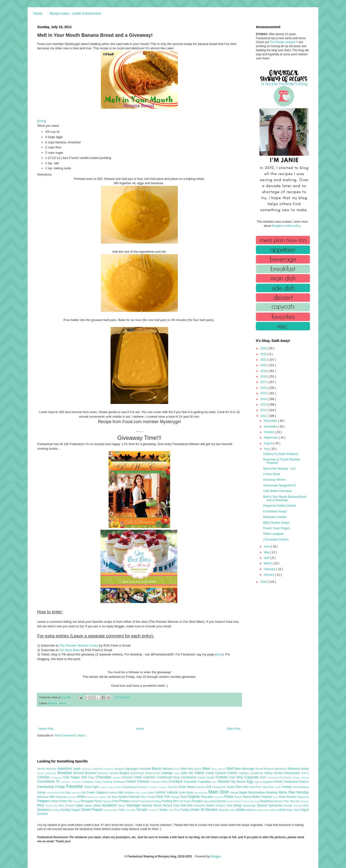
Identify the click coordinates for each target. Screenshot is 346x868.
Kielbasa (130, 793)
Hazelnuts (269, 787)
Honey (42, 793)
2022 (264, 354)
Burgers (125, 773)
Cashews (244, 773)
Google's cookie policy (286, 226)
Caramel (221, 773)
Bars (184, 769)
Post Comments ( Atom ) (71, 736)
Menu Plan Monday (294, 792)
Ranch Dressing (251, 801)
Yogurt (305, 810)
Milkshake (43, 797)
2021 (264, 360)
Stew (306, 805)
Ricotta (49, 806)
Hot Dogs (66, 793)
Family (279, 782)
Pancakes (207, 797)
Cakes (200, 773)
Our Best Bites (70, 650)
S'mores (71, 805)
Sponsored (276, 805)
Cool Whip (237, 777)
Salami (89, 805)
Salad (80, 805)
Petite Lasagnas (273, 534)
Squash (288, 805)
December (271, 421)
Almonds (52, 769)
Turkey (185, 810)
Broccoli (79, 773)
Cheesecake (292, 773)
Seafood (148, 805)
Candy (210, 773)
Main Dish (219, 792)
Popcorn (107, 801)
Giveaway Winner (274, 480)
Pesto (55, 801)
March (268, 563)
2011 (264, 416)
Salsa (98, 805)
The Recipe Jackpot (283, 42)
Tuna (177, 810)
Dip (234, 782)
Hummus (77, 793)
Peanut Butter (252, 797)
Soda (230, 805)
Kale (121, 793)
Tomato (142, 810)
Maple (244, 793)
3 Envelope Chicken (276, 540)
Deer (215, 782)
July (267, 449)
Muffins (82, 797)
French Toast (107, 787)
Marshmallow (257, 793)
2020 (264, 365)
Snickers (221, 805)
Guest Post (235, 787)
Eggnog (259, 782)
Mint (53, 797)
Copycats (252, 777)
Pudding (157, 801)
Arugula (120, 769)
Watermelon (263, 810)
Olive (144, 797)
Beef (231, 768)
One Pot (164, 797)
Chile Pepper (72, 777)
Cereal (279, 773)
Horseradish (53, 793)
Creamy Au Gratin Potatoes (281, 454)
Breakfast (65, 773)
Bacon (157, 768)
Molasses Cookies (275, 517)
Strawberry (45, 810)
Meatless (272, 793)
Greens (202, 787)
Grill (209, 787)
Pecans (292, 797)
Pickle (64, 801)
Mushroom (93, 797)
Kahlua (113, 793)
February (270, 569)
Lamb (144, 793)
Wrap (290, 810)
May (267, 552)
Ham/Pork (256, 787)
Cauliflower (257, 773)
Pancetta (219, 797)
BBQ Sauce (195, 769)
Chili (85, 777)
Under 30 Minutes (204, 810)
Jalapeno (102, 793)
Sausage (134, 805)
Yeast (297, 810)
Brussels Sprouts (109, 773)
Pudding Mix (170, 801)
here (219, 654)
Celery (269, 773)
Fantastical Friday (52, 787)
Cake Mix (187, 773)
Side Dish (187, 805)
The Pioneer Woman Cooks (79, 645)
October (269, 432)
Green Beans (188, 787)
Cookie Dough (207, 777)
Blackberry (281, 769)
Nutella (124, 797)
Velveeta (224, 810)
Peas (283, 797)
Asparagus (132, 769)
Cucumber (191, 782)
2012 (264, 410)
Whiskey (274, 810)
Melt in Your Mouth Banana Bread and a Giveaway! (285, 498)
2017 (264, 382)
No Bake (113, 797)
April (267, 558)
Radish (231, 801)
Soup (238, 805)
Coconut (128, 777)
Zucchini (43, 814)
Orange (175, 797)
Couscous (66, 782)
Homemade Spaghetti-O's (280, 485)
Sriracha (298, 806)
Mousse (72, 797)
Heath (278, 787)
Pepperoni (303, 797)
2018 (264, 377)
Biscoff (260, 769)
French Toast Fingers (277, 528)
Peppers (44, 801)
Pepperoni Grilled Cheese (280, 506)
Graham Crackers (158, 787)
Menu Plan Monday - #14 (279, 469)
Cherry (305, 773)
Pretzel (135, 801)
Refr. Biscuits (292, 801)
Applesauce (88, 769)
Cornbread (273, 777)
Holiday (287, 787)
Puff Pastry (185, 801)
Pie (70, 801)
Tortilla (164, 810)
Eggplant (269, 782)
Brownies (92, 773)
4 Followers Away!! (275, 511)
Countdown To (49, 781)
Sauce (122, 805)
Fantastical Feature (296, 782)
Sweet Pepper (93, 810)
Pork (116, 801)
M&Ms (190, 793)
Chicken (44, 777)
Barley (177, 769)
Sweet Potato (111, 810)
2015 (264, 393)
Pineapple (87, 801)
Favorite (75, 786)
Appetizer (65, 768)
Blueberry (294, 769)
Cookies (222, 777)
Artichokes (109, 769)
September (271, 438)
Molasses (62, 797)
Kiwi (138, 793)
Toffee (122, 810)
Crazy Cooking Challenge (110, 782)
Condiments (189, 777)
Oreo (184, 797)
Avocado (146, 769)
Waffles (241, 810)
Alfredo (42, 769)
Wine (283, 810)
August (269, 443)
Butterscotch (153, 773)
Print (41, 121)
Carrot (233, 773)
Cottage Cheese (300, 777)
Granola (173, 787)
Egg (250, 781)
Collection (150, 777)
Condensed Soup (169, 777)
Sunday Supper (71, 810)
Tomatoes (154, 810)
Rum (62, 805)
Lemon (161, 792)
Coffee (138, 777)
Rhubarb (304, 801)
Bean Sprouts (219, 769)
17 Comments (122, 697)
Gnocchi (143, 787)
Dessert (225, 781)
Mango (235, 793)
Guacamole (220, 787)
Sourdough (250, 805)
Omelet (152, 797)
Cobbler (117, 777)
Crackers (77, 782)
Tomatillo (131, 810)
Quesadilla (210, 801)
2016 (264, 388)
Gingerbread (130, 787)
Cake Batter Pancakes (277, 491)
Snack (211, 805)
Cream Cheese (138, 781)
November (271, 427)
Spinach (263, 805)
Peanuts (267, 797)
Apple (77, 769)
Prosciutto (145, 801)
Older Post (233, 729)
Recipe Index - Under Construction (75, 13)
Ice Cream (89, 793)
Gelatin (118, 787)
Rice (41, 805)
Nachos (103, 797)
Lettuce (173, 792)
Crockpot (176, 781)
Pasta (229, 797)
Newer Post (46, 729)
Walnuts (252, 810)
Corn (264, 777)
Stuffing (56, 810)
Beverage (249, 769)
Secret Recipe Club (167, 805)
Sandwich (110, 805)
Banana (53, 703)
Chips (92, 777)
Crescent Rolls (160, 782)
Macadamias (201, 793)
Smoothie (200, 805)
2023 (264, 348)
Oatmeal (135, 797)
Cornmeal (286, 777)
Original (194, 797)
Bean (207, 768)
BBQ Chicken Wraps (276, 523)
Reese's (279, 801)
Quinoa (222, 801)
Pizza (98, 801)
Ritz (56, 806)
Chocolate (104, 777)
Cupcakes (205, 782)
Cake (177, 773)
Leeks (151, 793)
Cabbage (167, 773)
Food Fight (92, 787)
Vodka (233, 810)
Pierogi (77, 801)
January (269, 575)
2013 (264, 405)
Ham (246, 787)
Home (38, 13)
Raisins (239, 801)
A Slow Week (272, 474)
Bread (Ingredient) (47, 773)
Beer (238, 769)
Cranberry (88, 782)
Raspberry (267, 801)
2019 (264, 371)
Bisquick (269, 769)
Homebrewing (301, 787)
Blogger (216, 856)
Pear (276, 797)
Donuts (242, 782)
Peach (238, 797)
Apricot (99, 769)
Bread (63, 703)
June (267, 547)
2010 (264, 582)
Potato (125, 801)
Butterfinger (138, 773)
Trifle (171, 810)
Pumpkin (198, 801)
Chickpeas (57, 777)
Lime (183, 793)
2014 (264, 399)
